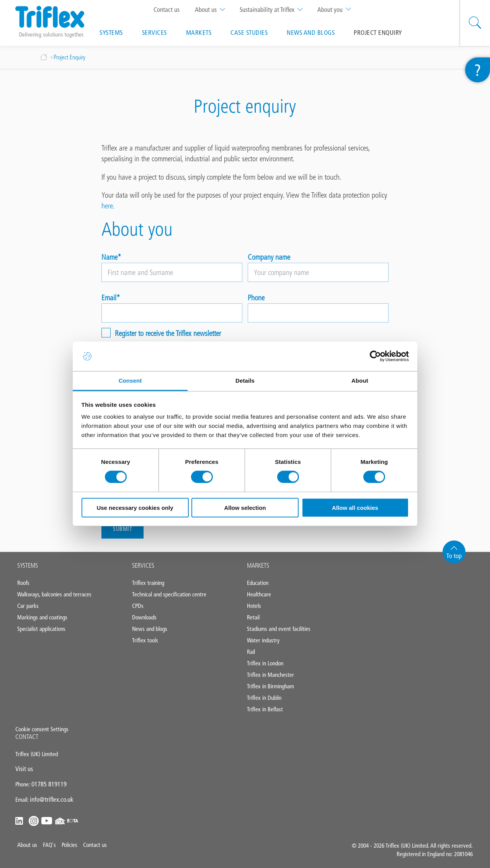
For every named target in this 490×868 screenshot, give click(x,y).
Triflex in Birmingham (270, 686)
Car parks (28, 606)
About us (213, 10)
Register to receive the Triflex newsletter (168, 333)
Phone (256, 298)
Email (109, 298)
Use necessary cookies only (135, 508)
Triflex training (148, 583)
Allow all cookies (355, 508)
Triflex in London (265, 663)
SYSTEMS (28, 565)
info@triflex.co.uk (52, 799)
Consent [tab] (130, 381)
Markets (199, 33)
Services (154, 33)
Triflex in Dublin (264, 698)
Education (258, 583)
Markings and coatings (42, 617)
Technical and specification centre (169, 594)
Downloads (144, 617)
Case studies (249, 33)
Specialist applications (41, 629)
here (107, 206)
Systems (111, 33)
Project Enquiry (378, 33)
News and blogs (311, 33)
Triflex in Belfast (265, 709)
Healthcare (259, 594)
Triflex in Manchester (270, 675)
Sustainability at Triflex (275, 10)
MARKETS (258, 565)
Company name (269, 257)
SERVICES (143, 565)
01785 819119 (49, 784)
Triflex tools (145, 640)
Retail (253, 617)
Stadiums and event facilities (279, 629)
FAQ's (49, 845)
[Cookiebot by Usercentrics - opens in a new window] (375, 356)
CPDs (138, 606)
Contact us (167, 10)
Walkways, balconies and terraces (54, 594)
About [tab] (360, 381)
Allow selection (245, 508)
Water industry (263, 640)
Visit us (24, 769)
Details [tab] (245, 381)
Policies (69, 845)
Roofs (23, 583)
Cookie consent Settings (42, 729)
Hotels (254, 606)
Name (109, 257)
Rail (251, 652)
